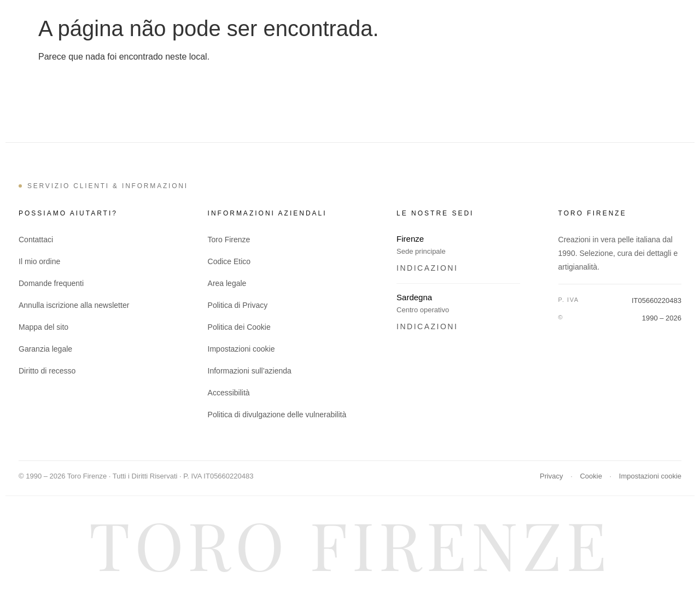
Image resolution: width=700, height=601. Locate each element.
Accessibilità (229, 393)
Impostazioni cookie (241, 349)
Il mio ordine (39, 261)
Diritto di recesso (47, 371)
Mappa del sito (43, 327)
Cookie (591, 476)
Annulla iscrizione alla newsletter (74, 305)
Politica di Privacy (238, 305)
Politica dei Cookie (239, 327)
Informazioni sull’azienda (250, 371)
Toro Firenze (229, 240)
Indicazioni (427, 268)
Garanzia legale (45, 349)
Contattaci (36, 240)
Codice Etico (229, 261)
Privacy (552, 476)
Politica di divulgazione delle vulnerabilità (277, 415)
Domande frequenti (51, 283)
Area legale (227, 283)
